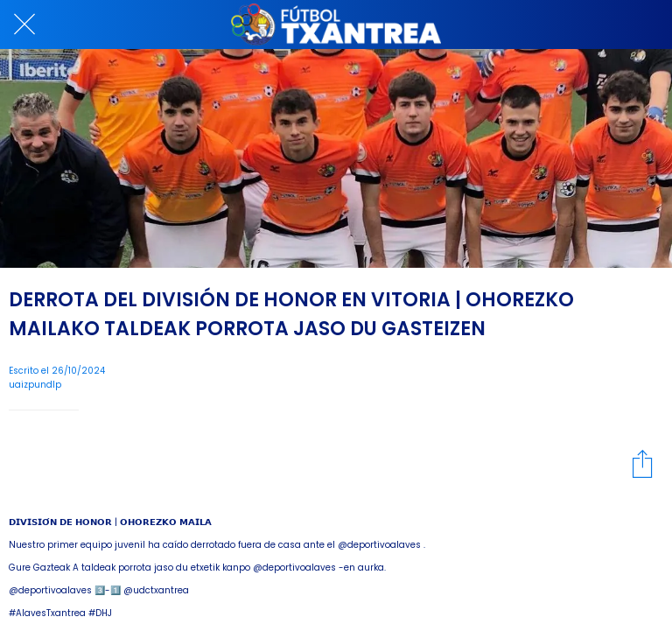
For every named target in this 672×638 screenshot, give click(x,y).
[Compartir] (642, 463)
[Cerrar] (24, 25)
